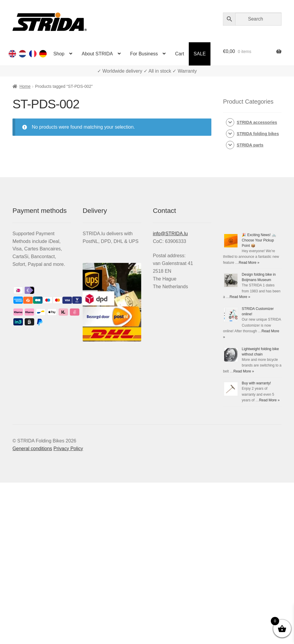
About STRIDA (97, 54)
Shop (59, 54)
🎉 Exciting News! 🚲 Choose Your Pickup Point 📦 (259, 240)
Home (25, 86)
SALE (200, 54)
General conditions (32, 449)
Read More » (249, 263)
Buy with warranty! (256, 383)
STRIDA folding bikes (258, 134)
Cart (180, 54)
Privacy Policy (68, 449)
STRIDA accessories (257, 122)
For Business (144, 54)
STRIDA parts (250, 145)
